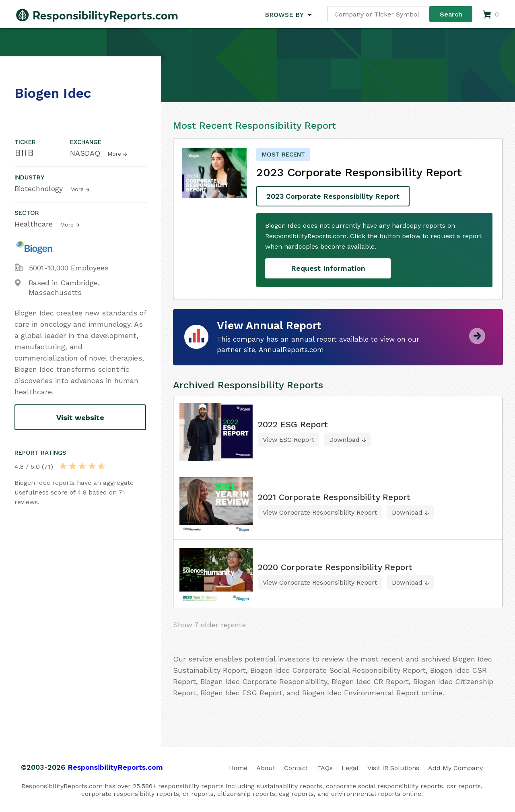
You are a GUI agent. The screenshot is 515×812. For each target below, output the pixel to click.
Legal (350, 768)
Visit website (80, 417)
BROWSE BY (284, 15)
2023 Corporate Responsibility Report (334, 196)
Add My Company (455, 768)
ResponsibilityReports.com (115, 767)
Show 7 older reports (209, 624)
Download (344, 440)
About (266, 768)
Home (238, 768)
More (114, 154)
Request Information (328, 268)
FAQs (325, 768)
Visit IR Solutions (393, 768)
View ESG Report (288, 440)
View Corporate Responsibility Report (320, 512)
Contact (296, 768)
